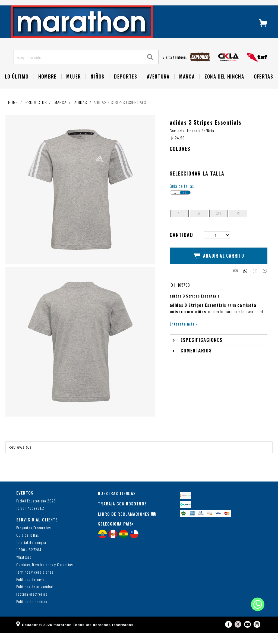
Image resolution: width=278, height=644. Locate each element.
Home (13, 113)
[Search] (150, 68)
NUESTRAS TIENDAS (117, 505)
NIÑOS (98, 87)
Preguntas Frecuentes (34, 539)
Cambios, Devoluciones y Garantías (45, 576)
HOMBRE (48, 87)
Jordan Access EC (30, 519)
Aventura (158, 87)
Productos (36, 113)
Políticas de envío (31, 591)
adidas (81, 113)
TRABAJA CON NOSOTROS (122, 515)
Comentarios (196, 357)
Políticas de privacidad (35, 598)
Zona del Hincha (224, 87)
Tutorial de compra (31, 554)
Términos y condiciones (35, 583)
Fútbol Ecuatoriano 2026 (36, 512)
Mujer (74, 87)
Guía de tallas (182, 197)
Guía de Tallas (28, 546)
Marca (187, 87)
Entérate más (184, 330)
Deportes (126, 87)
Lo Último (17, 87)
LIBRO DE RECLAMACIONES (124, 525)
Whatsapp (24, 569)
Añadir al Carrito (219, 264)
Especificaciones (202, 346)
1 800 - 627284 (29, 561)
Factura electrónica (32, 606)
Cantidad (181, 246)
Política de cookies (32, 613)
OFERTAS (263, 87)
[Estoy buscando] (78, 68)
